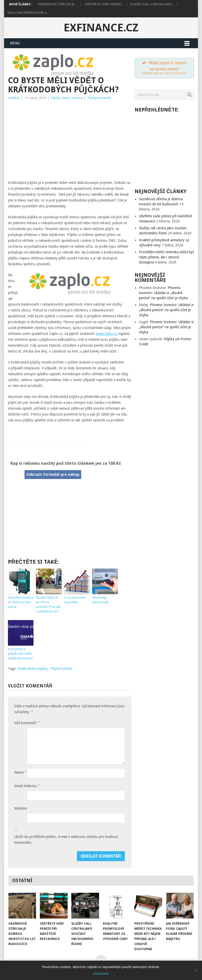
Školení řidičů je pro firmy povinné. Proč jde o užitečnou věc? (48, 605)
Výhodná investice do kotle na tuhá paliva (21, 602)
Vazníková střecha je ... (58, 4)
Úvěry (66, 98)
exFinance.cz (101, 28)
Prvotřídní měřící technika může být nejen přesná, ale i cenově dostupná (167, 258)
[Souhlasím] (196, 970)
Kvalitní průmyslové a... (28, 13)
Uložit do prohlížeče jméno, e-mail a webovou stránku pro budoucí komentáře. (66, 831)
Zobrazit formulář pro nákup (53, 474)
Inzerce (77, 98)
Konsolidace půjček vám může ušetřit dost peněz (20, 654)
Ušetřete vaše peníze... (104, 4)
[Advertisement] (70, 142)
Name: (20, 772)
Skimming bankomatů (100, 600)
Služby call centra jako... (152, 4)
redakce (14, 98)
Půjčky (55, 98)
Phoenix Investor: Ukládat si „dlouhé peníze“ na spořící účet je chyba (163, 294)
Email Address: (27, 786)
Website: (21, 808)
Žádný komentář (99, 98)
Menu (15, 43)
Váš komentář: (27, 723)
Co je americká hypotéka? (75, 600)
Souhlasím (101, 973)
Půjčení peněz (62, 669)
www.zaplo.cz (106, 334)
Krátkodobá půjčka (32, 669)
